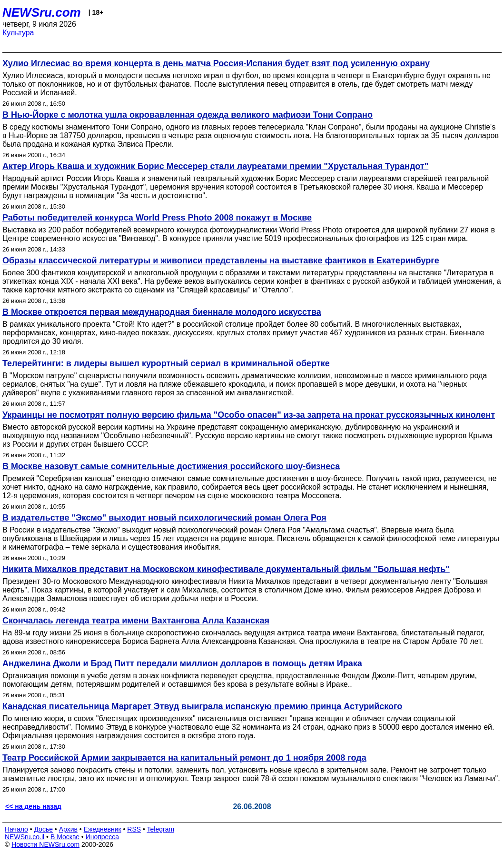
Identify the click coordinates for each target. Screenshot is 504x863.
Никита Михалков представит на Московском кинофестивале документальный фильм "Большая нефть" (226, 569)
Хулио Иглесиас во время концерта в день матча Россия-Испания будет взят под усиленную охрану (216, 63)
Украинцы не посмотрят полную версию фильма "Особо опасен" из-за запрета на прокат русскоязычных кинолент (249, 415)
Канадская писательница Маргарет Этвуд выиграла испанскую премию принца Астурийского (202, 706)
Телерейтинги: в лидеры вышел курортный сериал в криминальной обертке (166, 363)
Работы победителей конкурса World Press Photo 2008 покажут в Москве (157, 218)
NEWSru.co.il (25, 837)
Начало (16, 829)
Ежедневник (103, 829)
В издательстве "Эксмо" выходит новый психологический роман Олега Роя (164, 518)
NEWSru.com (42, 12)
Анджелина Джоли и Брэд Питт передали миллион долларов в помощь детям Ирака (182, 663)
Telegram (161, 829)
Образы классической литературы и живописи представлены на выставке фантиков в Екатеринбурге (221, 261)
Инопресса (103, 837)
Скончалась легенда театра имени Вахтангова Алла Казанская (136, 621)
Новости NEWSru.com (45, 844)
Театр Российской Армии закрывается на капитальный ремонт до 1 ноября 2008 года (184, 758)
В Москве (65, 837)
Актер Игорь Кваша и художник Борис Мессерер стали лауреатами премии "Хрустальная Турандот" (215, 166)
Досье (43, 829)
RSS (134, 829)
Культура (18, 33)
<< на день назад (33, 806)
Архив (68, 829)
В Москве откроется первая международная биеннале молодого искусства (162, 312)
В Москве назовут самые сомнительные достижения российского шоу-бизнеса (171, 466)
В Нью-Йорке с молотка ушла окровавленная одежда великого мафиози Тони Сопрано (188, 115)
